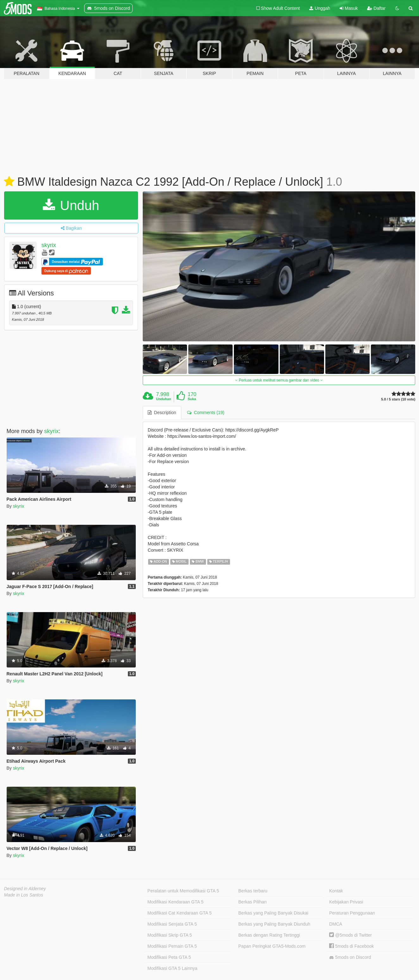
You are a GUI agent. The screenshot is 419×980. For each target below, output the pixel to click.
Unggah (320, 8)
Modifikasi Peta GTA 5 (169, 957)
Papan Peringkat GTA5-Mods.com (272, 946)
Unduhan (164, 399)
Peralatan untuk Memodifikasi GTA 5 (183, 891)
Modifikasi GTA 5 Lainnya (172, 968)
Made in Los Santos (24, 895)
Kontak (336, 891)
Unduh (71, 205)
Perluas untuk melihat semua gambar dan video (279, 380)
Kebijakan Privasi (346, 902)
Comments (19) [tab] (206, 412)
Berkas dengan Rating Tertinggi (269, 935)
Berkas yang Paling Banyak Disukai (273, 913)
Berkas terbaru (253, 891)
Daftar (376, 8)
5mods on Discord (350, 957)
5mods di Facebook (351, 946)
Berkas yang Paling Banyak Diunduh (274, 924)
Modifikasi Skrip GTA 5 (170, 935)
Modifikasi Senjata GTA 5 (172, 924)
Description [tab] (162, 412)
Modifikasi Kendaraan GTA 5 (175, 902)
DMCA (336, 924)
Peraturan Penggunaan (352, 913)
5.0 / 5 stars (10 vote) (398, 399)
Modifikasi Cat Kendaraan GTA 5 (180, 913)
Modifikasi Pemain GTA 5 (172, 946)
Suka (192, 399)
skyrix (49, 245)
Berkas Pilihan (253, 902)
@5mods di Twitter (350, 935)
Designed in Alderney (25, 889)
